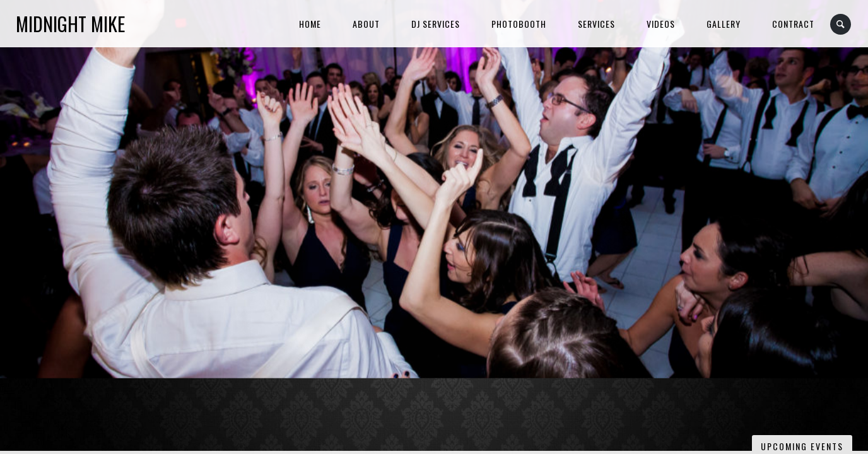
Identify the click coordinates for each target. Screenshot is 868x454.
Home (310, 24)
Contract (793, 24)
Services (596, 24)
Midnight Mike (70, 24)
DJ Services (436, 24)
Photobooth (519, 24)
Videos (661, 24)
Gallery (724, 24)
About (366, 24)
